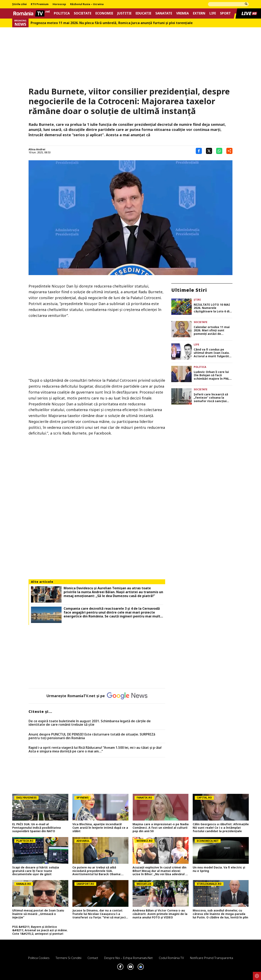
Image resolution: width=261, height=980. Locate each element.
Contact (93, 958)
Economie (104, 13)
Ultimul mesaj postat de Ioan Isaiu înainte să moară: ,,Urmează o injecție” (38, 914)
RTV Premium (40, 4)
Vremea (182, 13)
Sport (225, 13)
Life (213, 13)
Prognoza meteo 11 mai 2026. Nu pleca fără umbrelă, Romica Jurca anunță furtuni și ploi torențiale (112, 23)
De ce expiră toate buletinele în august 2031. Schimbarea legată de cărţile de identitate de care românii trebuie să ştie (90, 723)
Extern (199, 13)
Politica (62, 13)
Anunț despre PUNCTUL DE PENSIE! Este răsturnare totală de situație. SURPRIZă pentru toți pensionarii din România (92, 736)
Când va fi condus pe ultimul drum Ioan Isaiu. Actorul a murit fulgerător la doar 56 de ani (213, 353)
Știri (197, 300)
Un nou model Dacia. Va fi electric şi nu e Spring (219, 869)
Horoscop (59, 4)
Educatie (143, 13)
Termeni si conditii (69, 958)
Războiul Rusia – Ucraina (87, 4)
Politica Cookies (39, 958)
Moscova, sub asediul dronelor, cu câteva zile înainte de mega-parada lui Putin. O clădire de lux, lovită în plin (220, 914)
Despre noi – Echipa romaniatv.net (128, 958)
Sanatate (164, 13)
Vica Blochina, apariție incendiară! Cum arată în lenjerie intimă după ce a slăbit (100, 828)
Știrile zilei (19, 4)
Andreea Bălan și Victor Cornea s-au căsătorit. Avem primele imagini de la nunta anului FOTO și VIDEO (160, 914)
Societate (83, 13)
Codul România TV (171, 958)
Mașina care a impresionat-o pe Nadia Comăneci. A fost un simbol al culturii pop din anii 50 (161, 828)
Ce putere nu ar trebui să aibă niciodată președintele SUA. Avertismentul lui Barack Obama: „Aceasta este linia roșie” (97, 871)
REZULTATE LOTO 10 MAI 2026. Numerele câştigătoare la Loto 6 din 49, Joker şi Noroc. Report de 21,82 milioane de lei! (212, 308)
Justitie (124, 13)
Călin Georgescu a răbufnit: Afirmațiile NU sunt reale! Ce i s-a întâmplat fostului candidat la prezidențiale (221, 828)
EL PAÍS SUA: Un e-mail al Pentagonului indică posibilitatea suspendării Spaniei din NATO (36, 828)
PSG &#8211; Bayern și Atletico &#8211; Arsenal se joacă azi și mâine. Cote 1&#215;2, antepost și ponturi (40, 930)
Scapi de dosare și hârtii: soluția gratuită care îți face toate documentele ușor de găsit (36, 871)
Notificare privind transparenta (212, 958)
